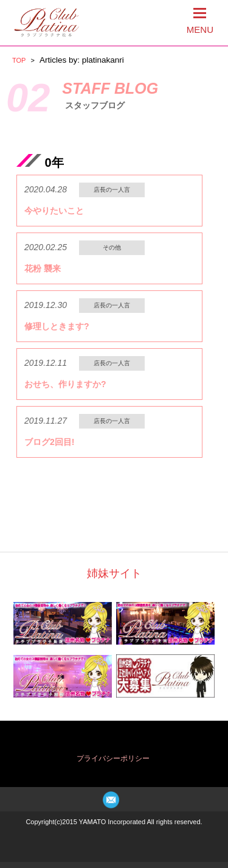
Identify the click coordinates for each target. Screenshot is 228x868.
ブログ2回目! (49, 442)
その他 (112, 247)
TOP (19, 60)
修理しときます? (57, 326)
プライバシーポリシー (113, 758)
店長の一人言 (112, 190)
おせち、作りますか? (65, 384)
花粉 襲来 (43, 268)
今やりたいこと (54, 211)
